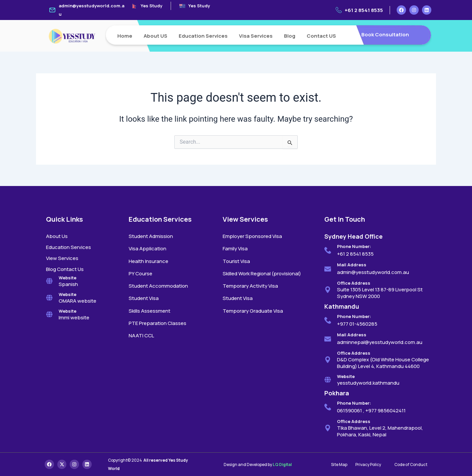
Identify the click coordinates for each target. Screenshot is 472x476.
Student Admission (151, 236)
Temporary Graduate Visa (253, 311)
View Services (62, 258)
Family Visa (235, 248)
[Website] (49, 281)
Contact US (321, 36)
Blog (290, 36)
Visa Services (256, 36)
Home (125, 36)
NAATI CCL (141, 335)
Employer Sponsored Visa (252, 236)
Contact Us (70, 269)
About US (155, 36)
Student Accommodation (158, 286)
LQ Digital (282, 464)
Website (67, 278)
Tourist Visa (236, 261)
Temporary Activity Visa (250, 286)
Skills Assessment (149, 311)
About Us (57, 236)
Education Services (203, 36)
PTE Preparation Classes (157, 323)
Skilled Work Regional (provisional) (262, 273)
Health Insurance (148, 261)
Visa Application (147, 248)
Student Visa (144, 298)
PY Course (140, 273)
